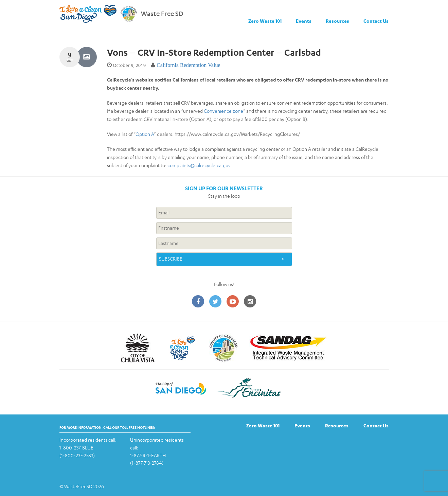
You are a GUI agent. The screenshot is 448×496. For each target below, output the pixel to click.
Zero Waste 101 (265, 21)
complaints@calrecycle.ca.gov (199, 165)
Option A (145, 134)
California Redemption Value (189, 65)
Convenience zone (223, 111)
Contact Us (376, 21)
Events (304, 21)
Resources (337, 21)
